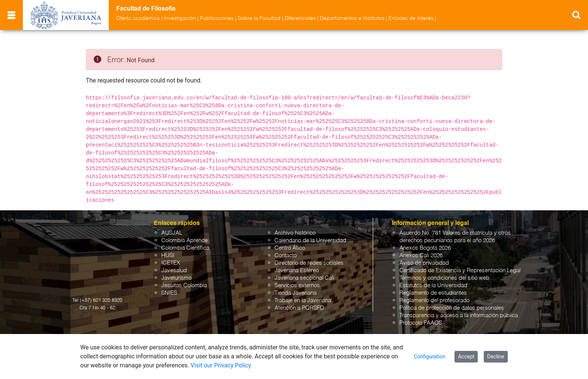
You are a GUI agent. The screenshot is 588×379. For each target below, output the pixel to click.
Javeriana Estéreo (297, 270)
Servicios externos (297, 285)
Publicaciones (217, 18)
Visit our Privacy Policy (221, 365)
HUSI (168, 255)
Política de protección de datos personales (452, 308)
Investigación (180, 18)
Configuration (429, 357)
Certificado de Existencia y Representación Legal (460, 270)
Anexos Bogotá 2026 (425, 248)
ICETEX (171, 263)
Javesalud (174, 270)
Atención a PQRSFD (299, 308)
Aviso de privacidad (424, 263)
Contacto (286, 255)
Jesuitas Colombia (184, 285)
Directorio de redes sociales (309, 263)
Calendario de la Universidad (310, 240)
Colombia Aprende (184, 240)
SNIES (169, 293)
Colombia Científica (185, 248)
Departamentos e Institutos (352, 18)
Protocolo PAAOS (421, 323)
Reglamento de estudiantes (433, 293)
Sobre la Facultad (259, 18)
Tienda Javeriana (295, 293)
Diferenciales (300, 18)
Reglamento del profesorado (434, 300)
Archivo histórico (295, 233)
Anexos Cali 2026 (421, 255)
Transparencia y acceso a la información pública (459, 315)
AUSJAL (172, 233)
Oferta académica (138, 18)
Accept (466, 357)
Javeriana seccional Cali (304, 278)
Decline (496, 357)
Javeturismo (176, 278)
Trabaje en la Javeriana (303, 300)
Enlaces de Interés (411, 18)
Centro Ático (290, 248)
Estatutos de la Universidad (433, 285)
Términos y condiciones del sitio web (444, 278)
